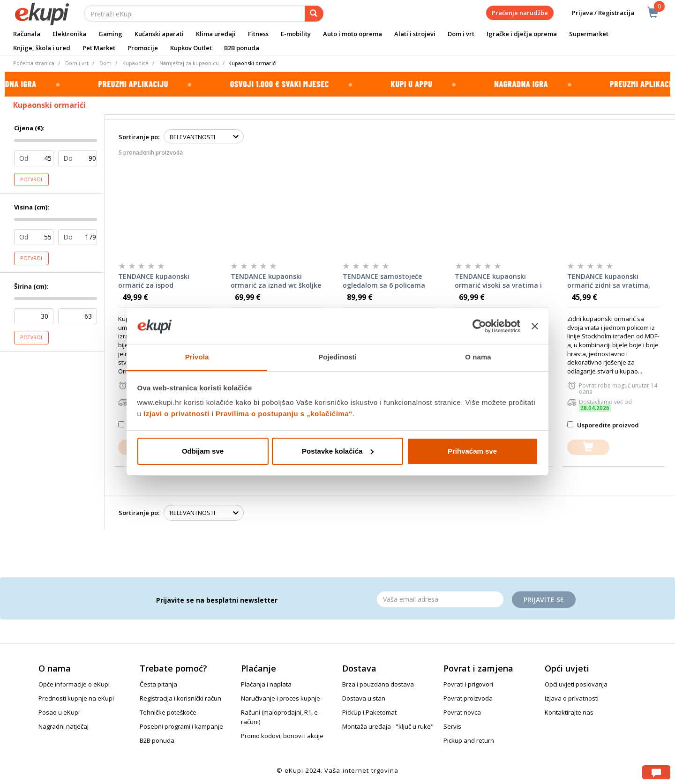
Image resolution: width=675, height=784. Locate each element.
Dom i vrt (461, 34)
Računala (27, 34)
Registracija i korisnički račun (180, 698)
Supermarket (589, 34)
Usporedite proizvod (603, 425)
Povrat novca (462, 712)
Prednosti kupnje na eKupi (76, 698)
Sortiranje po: (139, 137)
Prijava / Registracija (596, 13)
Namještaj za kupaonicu (189, 63)
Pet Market (99, 48)
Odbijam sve (203, 451)
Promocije (143, 48)
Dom (105, 63)
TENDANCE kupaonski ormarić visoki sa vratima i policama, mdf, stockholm (498, 281)
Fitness (258, 34)
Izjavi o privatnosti (176, 414)
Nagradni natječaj (64, 726)
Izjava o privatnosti (572, 698)
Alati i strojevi (415, 34)
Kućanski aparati (159, 34)
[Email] (440, 599)
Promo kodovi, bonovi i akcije (282, 736)
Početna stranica (34, 63)
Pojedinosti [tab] (337, 357)
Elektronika (69, 34)
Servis (452, 726)
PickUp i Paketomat (369, 712)
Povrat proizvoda (468, 698)
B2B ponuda (242, 48)
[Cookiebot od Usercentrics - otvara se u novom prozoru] (479, 326)
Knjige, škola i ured (42, 48)
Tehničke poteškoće (168, 712)
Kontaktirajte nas (569, 712)
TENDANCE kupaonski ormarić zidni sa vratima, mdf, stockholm (609, 281)
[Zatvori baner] (535, 326)
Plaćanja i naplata (266, 684)
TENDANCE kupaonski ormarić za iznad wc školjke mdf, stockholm (276, 281)
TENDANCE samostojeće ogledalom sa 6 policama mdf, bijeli (384, 281)
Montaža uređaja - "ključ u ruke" (388, 726)
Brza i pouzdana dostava (378, 684)
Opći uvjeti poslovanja (576, 684)
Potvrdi (31, 179)
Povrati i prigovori (468, 684)
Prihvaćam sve (472, 451)
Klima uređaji (216, 34)
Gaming (110, 34)
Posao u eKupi (59, 712)
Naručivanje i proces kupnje (281, 698)
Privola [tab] (197, 357)
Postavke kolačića (338, 451)
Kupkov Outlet (191, 48)
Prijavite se (544, 600)
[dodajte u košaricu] (588, 447)
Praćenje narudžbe (520, 13)
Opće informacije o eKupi (74, 684)
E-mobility (296, 34)
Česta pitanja (158, 684)
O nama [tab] (478, 357)
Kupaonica (135, 63)
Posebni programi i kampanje (181, 726)
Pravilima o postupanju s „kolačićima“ (284, 414)
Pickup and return (469, 740)
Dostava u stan (364, 698)
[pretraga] (314, 14)
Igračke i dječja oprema (522, 34)
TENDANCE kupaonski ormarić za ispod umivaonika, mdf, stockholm (154, 281)
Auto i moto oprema (352, 34)
